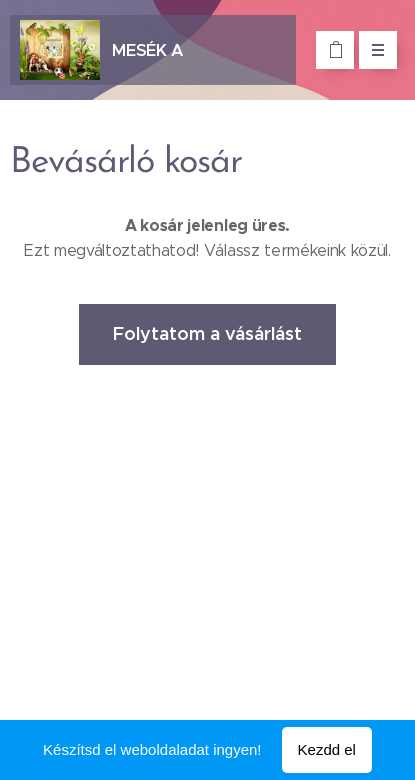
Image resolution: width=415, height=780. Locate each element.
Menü (371, 50)
